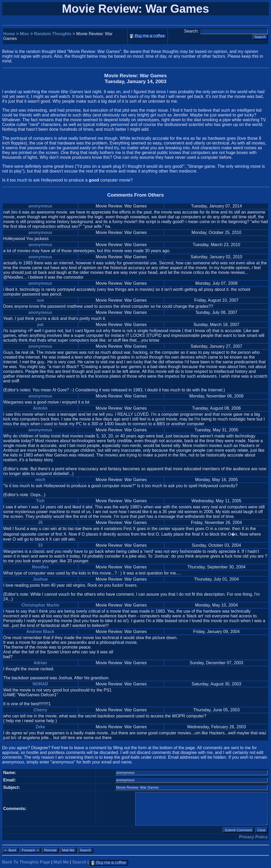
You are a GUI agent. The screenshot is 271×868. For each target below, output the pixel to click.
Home (9, 34)
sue (40, 300)
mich (40, 480)
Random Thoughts (53, 34)
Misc (25, 34)
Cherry (40, 710)
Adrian (40, 663)
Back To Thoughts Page (26, 862)
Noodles (40, 567)
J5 (40, 523)
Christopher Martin (40, 605)
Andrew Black (40, 632)
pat (40, 325)
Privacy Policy (253, 837)
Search (79, 862)
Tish (40, 501)
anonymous (40, 206)
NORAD (40, 684)
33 (40, 545)
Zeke (40, 727)
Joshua (40, 579)
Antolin (40, 408)
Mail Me (61, 862)
